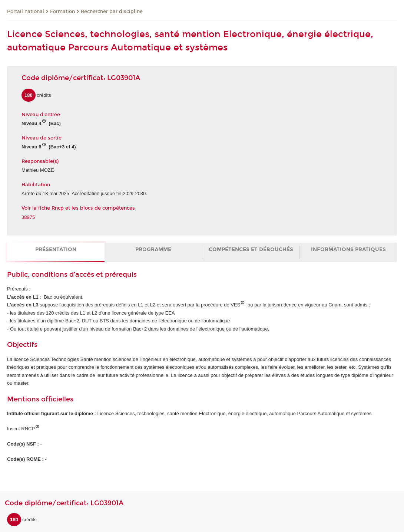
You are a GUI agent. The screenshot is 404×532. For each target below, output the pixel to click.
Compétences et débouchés (251, 249)
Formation (62, 12)
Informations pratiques (348, 249)
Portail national (26, 12)
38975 (28, 217)
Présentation (56, 249)
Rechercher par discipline (112, 12)
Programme (153, 249)
